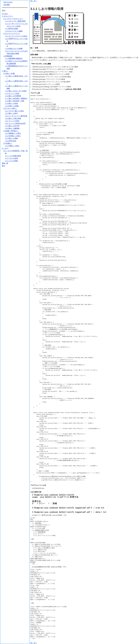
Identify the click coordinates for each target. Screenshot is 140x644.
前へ (32, 1)
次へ (35, 1)
